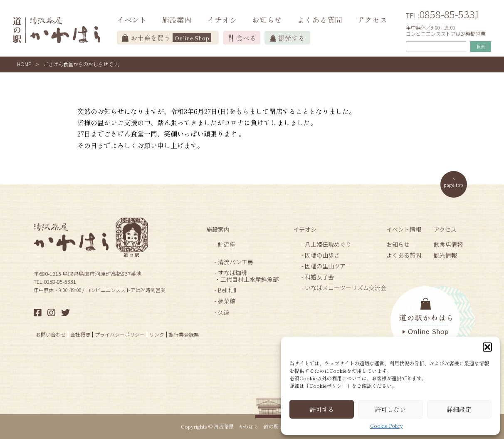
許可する (322, 409)
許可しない (390, 409)
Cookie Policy (387, 426)
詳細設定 (459, 409)
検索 (481, 46)
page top (453, 185)
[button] (487, 347)
